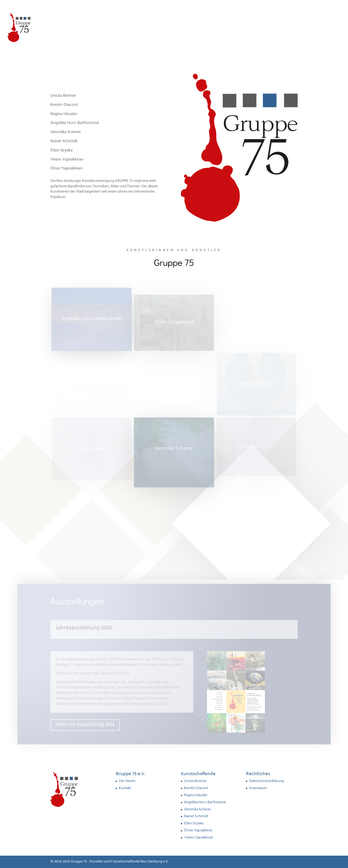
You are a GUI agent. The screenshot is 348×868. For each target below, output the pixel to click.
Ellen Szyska (194, 824)
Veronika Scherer (198, 810)
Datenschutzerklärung (266, 781)
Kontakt (125, 788)
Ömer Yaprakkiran (198, 831)
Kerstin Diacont (196, 788)
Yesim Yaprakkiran (199, 838)
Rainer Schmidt (196, 816)
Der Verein (127, 781)
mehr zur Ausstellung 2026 (85, 727)
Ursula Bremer (195, 781)
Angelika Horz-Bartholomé (205, 802)
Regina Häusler (196, 795)
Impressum (258, 788)
